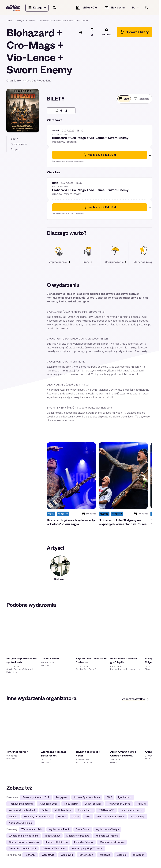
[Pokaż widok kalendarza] (141, 99)
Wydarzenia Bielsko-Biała (23, 836)
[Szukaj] (55, 8)
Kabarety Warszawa (54, 849)
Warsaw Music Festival (22, 810)
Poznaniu (30, 855)
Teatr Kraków (52, 836)
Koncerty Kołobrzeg (57, 842)
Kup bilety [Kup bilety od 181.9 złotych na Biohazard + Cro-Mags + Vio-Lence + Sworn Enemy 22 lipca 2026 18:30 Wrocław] (99, 207)
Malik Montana (63, 810)
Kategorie (37, 8)
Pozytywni (62, 798)
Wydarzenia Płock (59, 830)
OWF (109, 798)
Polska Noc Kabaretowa (110, 817)
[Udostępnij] (81, 32)
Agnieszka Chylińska (21, 823)
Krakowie (105, 855)
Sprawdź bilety (135, 32)
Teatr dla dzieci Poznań (22, 849)
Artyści (15, 150)
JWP (88, 817)
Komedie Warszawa (107, 836)
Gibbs (45, 810)
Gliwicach (139, 855)
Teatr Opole (83, 830)
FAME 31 (141, 804)
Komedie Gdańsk (84, 842)
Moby (76, 817)
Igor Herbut (125, 798)
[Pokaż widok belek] (124, 99)
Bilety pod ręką (144, 262)
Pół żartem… (85, 810)
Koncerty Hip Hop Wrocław (87, 849)
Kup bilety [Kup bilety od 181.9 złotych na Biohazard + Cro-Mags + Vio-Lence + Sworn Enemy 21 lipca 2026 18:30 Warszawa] (99, 155)
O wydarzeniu (19, 144)
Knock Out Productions (37, 81)
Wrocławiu (67, 855)
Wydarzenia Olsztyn (107, 830)
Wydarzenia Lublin (32, 830)
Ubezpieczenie (116, 262)
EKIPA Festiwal (93, 804)
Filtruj (61, 111)
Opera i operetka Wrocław (24, 842)
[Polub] (92, 32)
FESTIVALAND (106, 810)
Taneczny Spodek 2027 (36, 798)
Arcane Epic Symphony (87, 798)
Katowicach (86, 855)
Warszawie (48, 855)
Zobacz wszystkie (136, 699)
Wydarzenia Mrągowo (112, 842)
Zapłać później (60, 262)
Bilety (14, 139)
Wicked (13, 817)
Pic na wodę (137, 817)
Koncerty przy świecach (38, 817)
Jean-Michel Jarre (131, 810)
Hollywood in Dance (119, 804)
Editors (62, 817)
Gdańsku (122, 855)
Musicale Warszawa (78, 836)
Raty (88, 262)
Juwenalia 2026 (48, 804)
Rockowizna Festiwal (21, 804)
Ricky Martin (71, 804)
